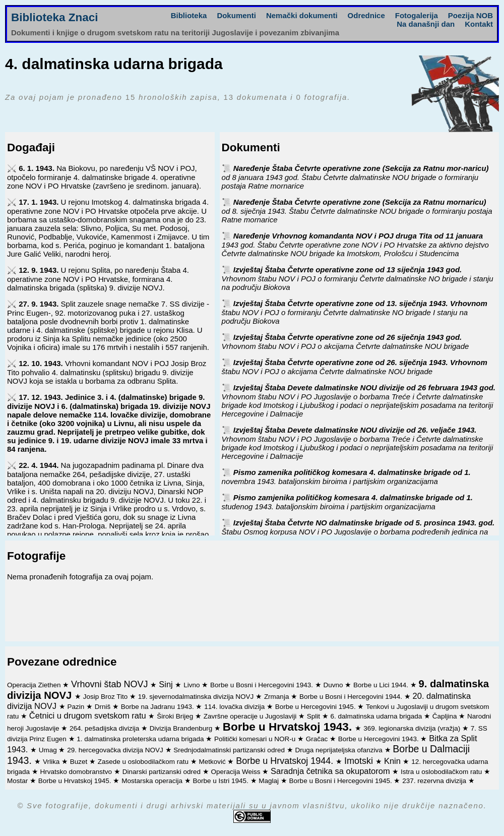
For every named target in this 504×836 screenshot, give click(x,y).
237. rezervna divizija (435, 781)
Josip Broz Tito (106, 697)
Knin (394, 761)
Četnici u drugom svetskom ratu (89, 715)
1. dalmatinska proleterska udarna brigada (141, 739)
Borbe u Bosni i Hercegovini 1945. (342, 781)
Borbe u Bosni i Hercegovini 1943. (263, 685)
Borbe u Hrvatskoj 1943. (289, 727)
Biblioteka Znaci (55, 17)
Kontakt (479, 24)
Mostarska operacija (153, 781)
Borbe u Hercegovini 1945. (317, 707)
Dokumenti (236, 15)
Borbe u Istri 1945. (221, 781)
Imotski (360, 761)
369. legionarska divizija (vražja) (413, 728)
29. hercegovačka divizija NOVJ (116, 750)
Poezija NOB (470, 15)
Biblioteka (189, 15)
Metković (213, 762)
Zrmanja (277, 697)
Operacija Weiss (236, 772)
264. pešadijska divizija (105, 728)
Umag (49, 750)
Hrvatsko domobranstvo (77, 772)
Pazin (77, 707)
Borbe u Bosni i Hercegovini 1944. (352, 697)
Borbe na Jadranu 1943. (159, 707)
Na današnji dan (426, 24)
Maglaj (270, 781)
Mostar (18, 781)
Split (314, 716)
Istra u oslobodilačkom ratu (442, 772)
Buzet (80, 762)
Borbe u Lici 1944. (382, 685)
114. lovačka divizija (235, 707)
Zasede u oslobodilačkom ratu (144, 762)
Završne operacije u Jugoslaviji (251, 716)
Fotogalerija (417, 15)
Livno (193, 685)
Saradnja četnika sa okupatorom (331, 771)
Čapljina (446, 716)
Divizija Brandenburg (182, 728)
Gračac (318, 739)
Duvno (334, 685)
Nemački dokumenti (302, 15)
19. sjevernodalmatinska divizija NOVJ (197, 697)
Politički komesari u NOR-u (256, 739)
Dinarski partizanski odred (163, 772)
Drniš (104, 707)
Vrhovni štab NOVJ (111, 684)
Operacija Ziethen (35, 685)
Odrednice (366, 15)
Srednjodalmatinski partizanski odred (230, 750)
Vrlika (52, 762)
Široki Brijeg (176, 716)
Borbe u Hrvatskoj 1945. (76, 781)
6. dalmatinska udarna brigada (377, 716)
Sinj (167, 684)
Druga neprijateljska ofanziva (339, 750)
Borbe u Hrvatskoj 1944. (286, 761)
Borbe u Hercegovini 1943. (380, 739)
